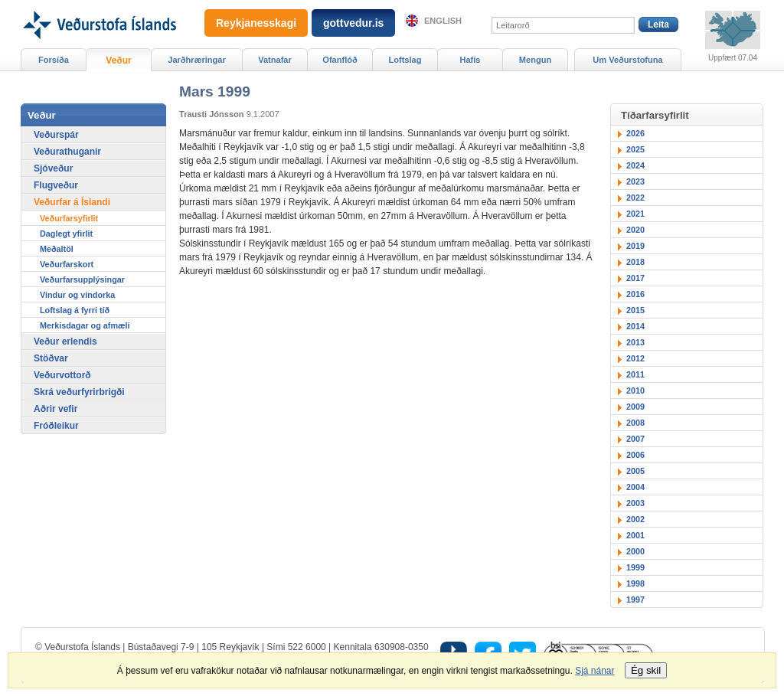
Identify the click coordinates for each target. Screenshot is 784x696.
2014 (635, 326)
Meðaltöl (57, 249)
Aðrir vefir (56, 409)
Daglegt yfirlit (66, 234)
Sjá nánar (595, 671)
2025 (635, 149)
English (443, 21)
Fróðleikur (56, 426)
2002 (635, 519)
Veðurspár (56, 135)
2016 (635, 294)
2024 (635, 165)
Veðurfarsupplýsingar (82, 279)
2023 (635, 181)
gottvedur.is (353, 23)
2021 (635, 214)
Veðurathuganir (67, 152)
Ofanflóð (340, 60)
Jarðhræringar (196, 60)
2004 (635, 487)
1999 (635, 567)
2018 (635, 262)
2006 (635, 455)
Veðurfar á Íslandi (72, 202)
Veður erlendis (65, 341)
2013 (635, 342)
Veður (118, 60)
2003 (635, 503)
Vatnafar (275, 60)
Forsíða (54, 60)
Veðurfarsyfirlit (69, 218)
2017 (635, 278)
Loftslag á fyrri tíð (75, 310)
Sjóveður (53, 168)
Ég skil (646, 670)
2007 (635, 439)
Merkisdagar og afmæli (85, 325)
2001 (635, 535)
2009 (635, 407)
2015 (635, 310)
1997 (635, 600)
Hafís (470, 60)
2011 (635, 374)
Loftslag (405, 60)
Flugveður (56, 185)
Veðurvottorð (62, 375)
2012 (635, 358)
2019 (635, 246)
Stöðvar (51, 358)
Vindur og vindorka (77, 295)
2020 (635, 230)
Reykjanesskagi (256, 23)
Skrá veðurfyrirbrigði (79, 392)
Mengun (535, 60)
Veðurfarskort (67, 264)
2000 (635, 551)
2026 (635, 133)
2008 (635, 423)
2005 (635, 471)
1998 (635, 583)
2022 (635, 198)
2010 (635, 390)
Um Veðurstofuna (627, 60)
